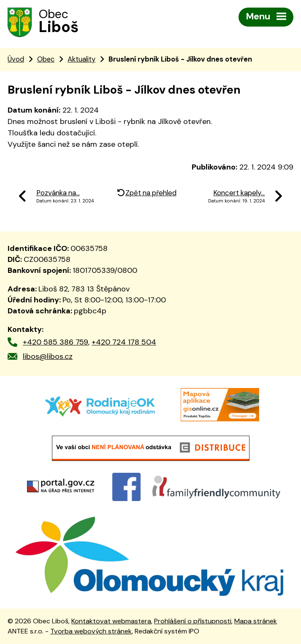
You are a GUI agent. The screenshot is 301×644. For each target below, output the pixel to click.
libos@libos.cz (48, 356)
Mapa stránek (256, 621)
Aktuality (81, 59)
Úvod (16, 59)
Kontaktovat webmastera (111, 621)
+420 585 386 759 (56, 342)
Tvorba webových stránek (91, 631)
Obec (46, 59)
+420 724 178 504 (124, 342)
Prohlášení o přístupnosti (193, 621)
